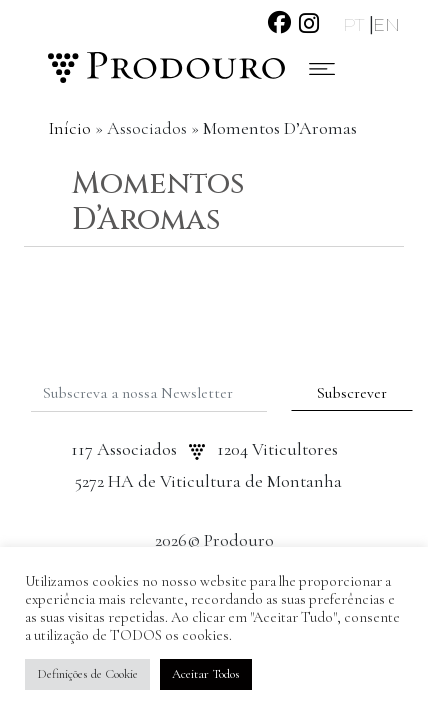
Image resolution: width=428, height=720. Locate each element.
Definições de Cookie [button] (87, 674)
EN (386, 25)
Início (69, 128)
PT (356, 25)
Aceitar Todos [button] (206, 674)
